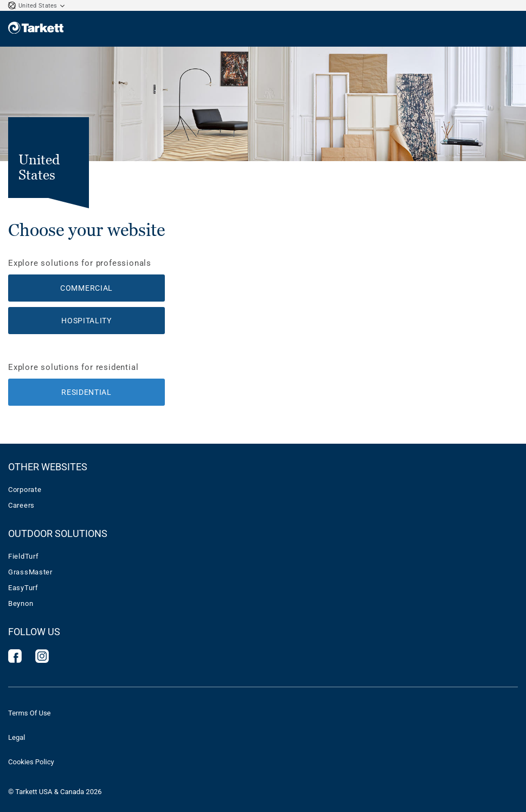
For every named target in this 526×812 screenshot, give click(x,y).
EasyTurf (23, 588)
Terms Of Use (29, 713)
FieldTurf (23, 556)
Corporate (25, 490)
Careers (21, 505)
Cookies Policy (31, 762)
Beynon (21, 603)
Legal (17, 737)
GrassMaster (30, 572)
